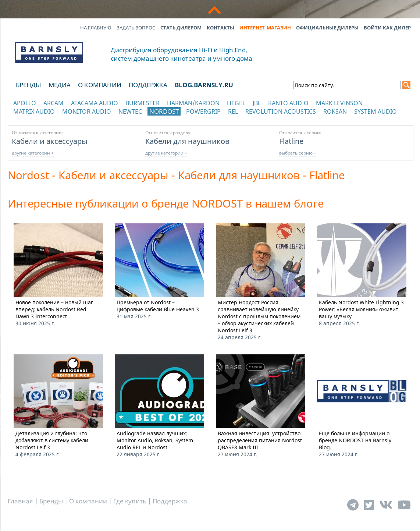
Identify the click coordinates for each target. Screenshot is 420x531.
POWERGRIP (203, 111)
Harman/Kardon (193, 103)
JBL (257, 103)
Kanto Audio (288, 103)
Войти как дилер (387, 28)
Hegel (236, 103)
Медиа (60, 85)
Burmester (143, 103)
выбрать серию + (298, 153)
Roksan (335, 111)
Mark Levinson (339, 103)
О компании (100, 85)
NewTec (130, 111)
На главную (96, 28)
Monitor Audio (87, 111)
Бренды (29, 85)
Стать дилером (181, 28)
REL (233, 111)
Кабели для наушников (187, 141)
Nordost (164, 111)
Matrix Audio (34, 111)
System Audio (375, 111)
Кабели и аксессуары (50, 141)
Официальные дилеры (327, 28)
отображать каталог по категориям (49, 119)
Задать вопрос (136, 28)
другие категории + (33, 153)
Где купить (130, 501)
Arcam (54, 103)
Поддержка (148, 85)
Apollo (25, 103)
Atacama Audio (95, 103)
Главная (20, 501)
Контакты (220, 28)
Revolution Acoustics (281, 111)
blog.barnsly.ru (204, 85)
